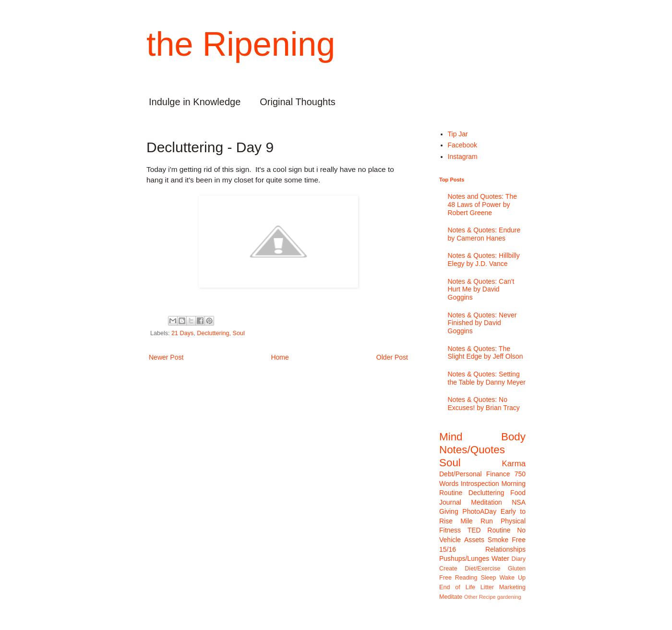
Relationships (505, 549)
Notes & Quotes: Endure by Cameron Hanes (484, 234)
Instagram (463, 157)
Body (513, 437)
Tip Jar (458, 134)
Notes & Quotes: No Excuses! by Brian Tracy (484, 404)
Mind (451, 437)
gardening (509, 597)
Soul (239, 333)
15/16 (448, 549)
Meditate (451, 597)
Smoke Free (507, 540)
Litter (487, 587)
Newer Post (166, 357)
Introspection (480, 484)
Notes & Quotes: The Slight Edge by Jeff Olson (486, 353)
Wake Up (512, 578)
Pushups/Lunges (464, 558)
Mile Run (477, 521)
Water (500, 558)
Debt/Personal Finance (475, 474)
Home (280, 357)
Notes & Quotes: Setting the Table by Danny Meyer (487, 378)
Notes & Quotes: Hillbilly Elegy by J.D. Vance (484, 260)
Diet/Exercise (482, 569)
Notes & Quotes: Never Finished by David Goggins (482, 323)
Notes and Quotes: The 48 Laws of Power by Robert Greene (483, 205)
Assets (474, 540)
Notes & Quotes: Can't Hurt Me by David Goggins (481, 290)
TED (474, 530)
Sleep (488, 578)
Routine (499, 530)
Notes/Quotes (472, 450)
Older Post (392, 357)
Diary (519, 559)
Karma (514, 464)
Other (471, 597)
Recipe (487, 597)
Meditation (486, 502)
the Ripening (241, 44)
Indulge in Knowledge (195, 102)
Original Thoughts (298, 102)
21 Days (182, 333)
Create (448, 569)
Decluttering (213, 333)
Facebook (462, 145)
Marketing (512, 587)
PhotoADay (479, 511)
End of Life (457, 587)
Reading (466, 578)
